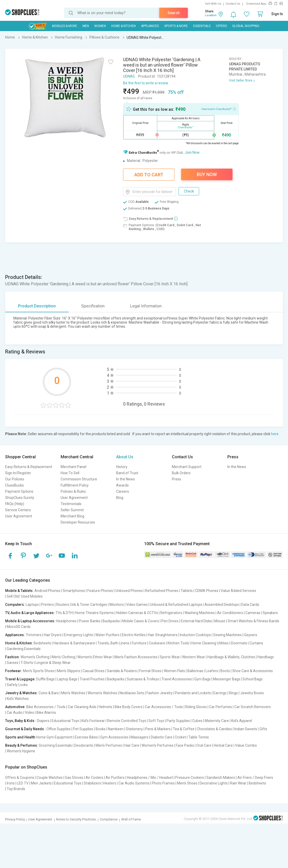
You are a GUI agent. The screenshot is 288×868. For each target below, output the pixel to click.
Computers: (15, 605)
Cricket (180, 737)
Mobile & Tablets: (19, 591)
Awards (122, 485)
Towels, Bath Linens (113, 643)
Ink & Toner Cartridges (89, 605)
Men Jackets (41, 783)
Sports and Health (20, 737)
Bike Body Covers (129, 707)
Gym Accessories (114, 737)
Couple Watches (50, 778)
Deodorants (84, 745)
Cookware (157, 643)
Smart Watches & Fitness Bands (253, 621)
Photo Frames (163, 783)
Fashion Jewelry (160, 693)
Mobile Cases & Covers (141, 621)
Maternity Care (217, 721)
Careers (123, 491)
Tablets (187, 591)
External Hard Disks (196, 621)
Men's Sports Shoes (39, 671)
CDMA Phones (207, 591)
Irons (11, 783)
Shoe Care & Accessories (253, 671)
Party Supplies (178, 721)
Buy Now (207, 174)
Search (174, 13)
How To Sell (70, 473)
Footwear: (14, 671)
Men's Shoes (187, 783)
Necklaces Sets (132, 693)
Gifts (263, 729)
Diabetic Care (162, 737)
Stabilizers (92, 783)
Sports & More (176, 26)
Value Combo (246, 745)
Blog (120, 498)
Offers (221, 26)
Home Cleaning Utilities (210, 643)
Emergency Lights (78, 635)
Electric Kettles (134, 635)
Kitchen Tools (178, 643)
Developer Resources (78, 522)
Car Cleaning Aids (82, 707)
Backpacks (111, 621)
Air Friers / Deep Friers (255, 778)
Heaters (110, 783)
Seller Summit (72, 510)
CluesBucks (15, 485)
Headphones (66, 621)
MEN (86, 26)
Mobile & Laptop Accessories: (30, 621)
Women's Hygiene (21, 751)
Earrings (220, 693)
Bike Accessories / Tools (46, 707)
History (122, 467)
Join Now (192, 152)
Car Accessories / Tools (164, 707)
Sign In (277, 14)
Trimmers (34, 635)
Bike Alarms (46, 712)
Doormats (239, 643)
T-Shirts (27, 663)
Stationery (134, 729)
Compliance (109, 819)
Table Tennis (199, 737)
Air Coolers (94, 778)
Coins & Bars (49, 693)
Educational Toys (65, 721)
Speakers (270, 613)
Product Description (37, 306)
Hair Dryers (53, 635)
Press (176, 479)
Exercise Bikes (86, 737)
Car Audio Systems (134, 783)
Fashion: (12, 657)
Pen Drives (170, 621)
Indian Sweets (246, 729)
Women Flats (174, 671)
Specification (93, 306)
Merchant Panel (73, 467)
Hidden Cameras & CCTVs (137, 613)
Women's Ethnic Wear (95, 657)
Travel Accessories (177, 679)
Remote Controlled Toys (127, 721)
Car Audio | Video (20, 712)
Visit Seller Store (241, 80)
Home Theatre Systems (94, 613)
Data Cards (250, 605)
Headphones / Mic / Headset (150, 778)
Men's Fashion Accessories (136, 657)
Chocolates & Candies (214, 729)
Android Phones (47, 591)
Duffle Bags (45, 679)
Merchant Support (187, 467)
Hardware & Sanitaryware (74, 643)
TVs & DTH (64, 613)
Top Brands (16, 789)
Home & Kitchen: (19, 643)
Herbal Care (223, 745)
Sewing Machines (227, 635)
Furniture (139, 643)
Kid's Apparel (242, 721)
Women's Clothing (35, 657)
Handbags (266, 657)
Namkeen (116, 729)
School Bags (253, 679)
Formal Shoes (150, 671)
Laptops (32, 605)
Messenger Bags (227, 679)
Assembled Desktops (222, 605)
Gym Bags (202, 679)
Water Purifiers (107, 635)
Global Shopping (246, 26)
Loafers (212, 671)
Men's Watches (73, 693)
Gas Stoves (74, 778)
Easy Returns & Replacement (29, 467)
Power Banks (90, 621)
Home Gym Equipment (54, 737)
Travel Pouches (92, 679)
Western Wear (194, 657)
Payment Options (19, 491)
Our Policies (15, 479)
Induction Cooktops (195, 635)
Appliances (150, 26)
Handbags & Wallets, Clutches (231, 657)
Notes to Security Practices (76, 819)
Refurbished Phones (162, 591)
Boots (225, 671)
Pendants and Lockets (193, 693)
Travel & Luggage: (20, 679)
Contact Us (233, 4)
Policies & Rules (73, 491)
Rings (233, 693)
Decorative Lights (214, 783)
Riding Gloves (196, 707)
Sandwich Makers (221, 778)
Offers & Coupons (20, 778)
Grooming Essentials (55, 745)
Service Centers (18, 510)
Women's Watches (102, 693)
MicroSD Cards (19, 627)
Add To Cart (149, 175)
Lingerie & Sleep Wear (53, 663)
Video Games (137, 605)
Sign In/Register (18, 473)
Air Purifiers (115, 778)
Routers (63, 605)
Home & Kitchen (123, 26)
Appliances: (15, 635)
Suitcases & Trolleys (143, 679)
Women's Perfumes (157, 745)
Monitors (117, 605)
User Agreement (19, 516)
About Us (125, 457)
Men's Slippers (69, 671)
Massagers (140, 737)
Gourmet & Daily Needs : (25, 729)
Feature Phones (100, 591)
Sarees (12, 663)
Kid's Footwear (93, 721)
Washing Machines (200, 613)
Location (211, 15)
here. (275, 434)
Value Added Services (238, 591)
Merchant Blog (72, 516)
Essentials (202, 26)
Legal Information (146, 306)
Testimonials (71, 504)
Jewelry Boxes (252, 693)
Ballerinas (195, 671)
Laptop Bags (67, 679)
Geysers (251, 635)
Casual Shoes (94, 671)
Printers (48, 605)
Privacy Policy (15, 819)
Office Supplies (59, 729)
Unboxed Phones (129, 591)
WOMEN (100, 26)
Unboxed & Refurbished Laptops (176, 605)
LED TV (23, 783)
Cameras (253, 613)
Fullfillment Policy (75, 485)
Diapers (43, 721)
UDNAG (129, 76)
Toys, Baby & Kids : (21, 721)
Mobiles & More (65, 26)
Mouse (220, 621)
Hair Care (132, 745)
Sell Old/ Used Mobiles (25, 596)
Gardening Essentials (24, 649)
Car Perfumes (221, 707)
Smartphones (74, 591)
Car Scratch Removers (253, 707)
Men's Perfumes (109, 745)
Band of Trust (127, 473)
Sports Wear (170, 657)
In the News (126, 479)
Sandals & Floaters (122, 671)
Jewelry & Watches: (21, 693)
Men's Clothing (63, 657)
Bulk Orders (181, 473)
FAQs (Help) (15, 504)
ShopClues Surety (20, 498)
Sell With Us (213, 4)
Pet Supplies (83, 729)
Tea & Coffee (184, 729)
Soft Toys (156, 721)
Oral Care (204, 745)
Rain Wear (238, 783)
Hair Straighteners (163, 635)
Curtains (256, 643)
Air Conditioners (230, 613)
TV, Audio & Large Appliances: (30, 613)
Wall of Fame (131, 819)
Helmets (105, 707)
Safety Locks (17, 685)
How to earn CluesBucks (219, 109)
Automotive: (15, 707)
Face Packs (185, 745)
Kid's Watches (18, 699)
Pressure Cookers (190, 778)
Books (101, 729)
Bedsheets (42, 643)
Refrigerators (171, 613)
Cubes (197, 721)
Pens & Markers (158, 729)
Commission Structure (79, 479)
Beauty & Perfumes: (22, 745)
